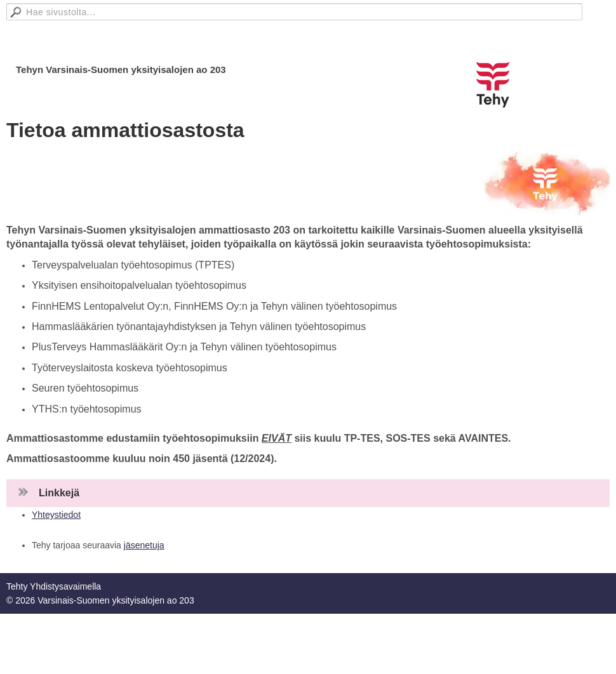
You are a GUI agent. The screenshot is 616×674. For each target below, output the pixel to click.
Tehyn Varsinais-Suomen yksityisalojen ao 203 (121, 69)
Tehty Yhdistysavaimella (54, 586)
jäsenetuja (144, 545)
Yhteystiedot (56, 515)
